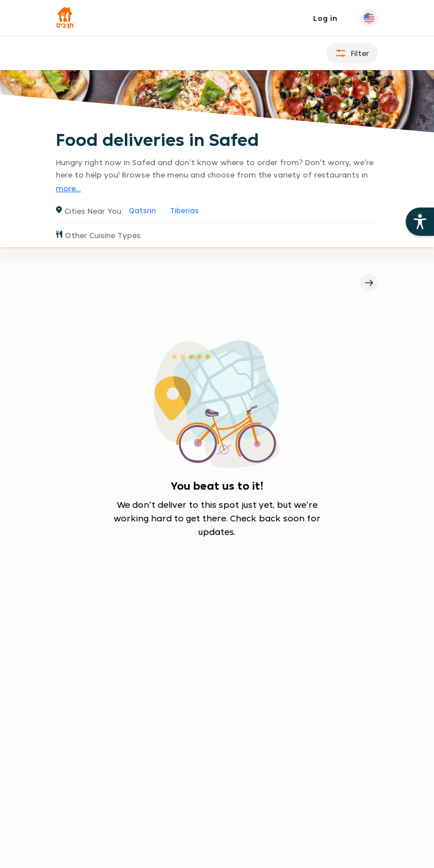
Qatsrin (142, 211)
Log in (325, 18)
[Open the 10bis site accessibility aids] (420, 222)
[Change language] (369, 18)
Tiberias (185, 211)
